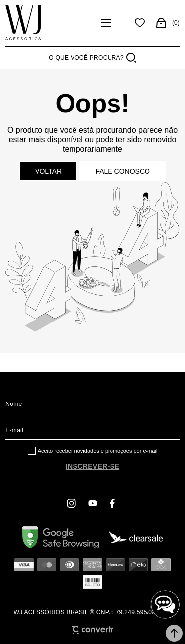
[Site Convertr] (92, 630)
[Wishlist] (140, 23)
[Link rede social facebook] (113, 503)
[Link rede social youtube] (93, 503)
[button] (174, 633)
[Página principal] (50, 23)
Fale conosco (122, 171)
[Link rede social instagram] (72, 503)
